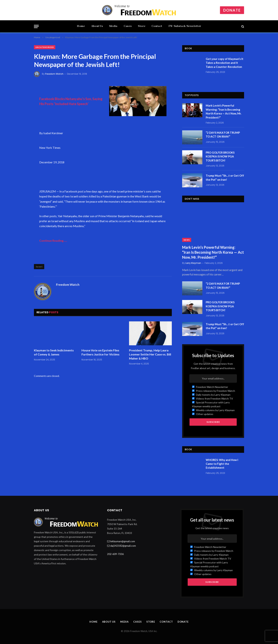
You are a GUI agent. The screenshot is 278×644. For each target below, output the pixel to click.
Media (113, 26)
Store (142, 26)
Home (81, 26)
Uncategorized (45, 47)
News (187, 240)
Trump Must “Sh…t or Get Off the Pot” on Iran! (225, 177)
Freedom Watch (54, 74)
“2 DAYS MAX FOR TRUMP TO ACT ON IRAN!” (223, 134)
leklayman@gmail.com (123, 541)
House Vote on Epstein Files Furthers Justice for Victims (100, 352)
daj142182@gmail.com (123, 546)
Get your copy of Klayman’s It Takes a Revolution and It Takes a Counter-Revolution (225, 63)
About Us (97, 26)
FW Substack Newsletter (185, 26)
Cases (128, 26)
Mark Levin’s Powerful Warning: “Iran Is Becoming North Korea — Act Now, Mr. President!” (224, 111)
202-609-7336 (115, 554)
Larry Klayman (193, 263)
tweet (39, 267)
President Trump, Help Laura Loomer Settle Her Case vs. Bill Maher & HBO (150, 354)
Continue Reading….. (53, 241)
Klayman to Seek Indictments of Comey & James (54, 352)
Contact (157, 26)
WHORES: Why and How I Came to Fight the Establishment (222, 464)
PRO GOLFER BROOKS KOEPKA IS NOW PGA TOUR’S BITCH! (220, 156)
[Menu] (36, 26)
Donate (232, 10)
